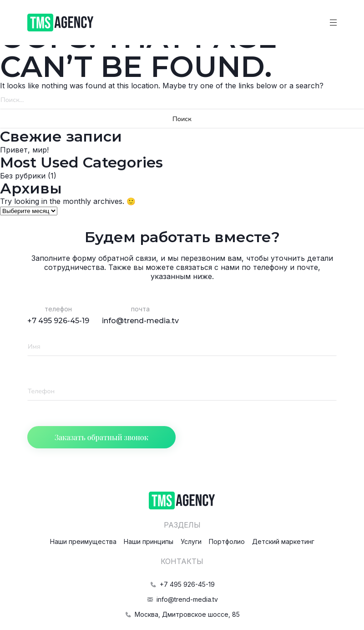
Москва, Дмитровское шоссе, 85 (182, 614)
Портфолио (227, 541)
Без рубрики (23, 176)
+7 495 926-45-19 (58, 321)
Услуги (191, 541)
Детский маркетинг (283, 541)
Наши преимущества (83, 541)
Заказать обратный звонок (101, 437)
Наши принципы (149, 541)
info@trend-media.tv (140, 321)
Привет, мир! (24, 150)
